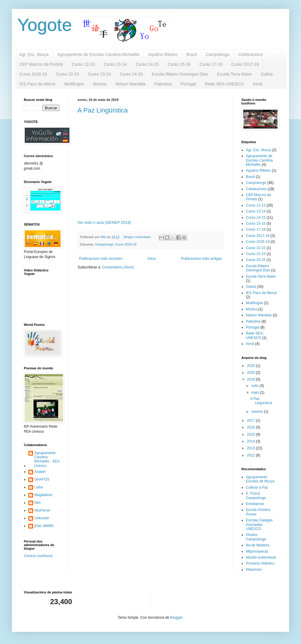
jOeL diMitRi (44, 526)
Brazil (192, 54)
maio (256, 393)
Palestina (163, 84)
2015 (252, 434)
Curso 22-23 (68, 74)
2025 (252, 366)
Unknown (42, 518)
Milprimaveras (257, 551)
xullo (255, 386)
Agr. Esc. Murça (34, 54)
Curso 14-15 (147, 64)
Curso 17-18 (211, 64)
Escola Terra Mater (234, 74)
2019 (252, 379)
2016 (252, 427)
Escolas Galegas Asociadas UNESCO (259, 525)
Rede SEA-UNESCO (224, 84)
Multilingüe (74, 84)
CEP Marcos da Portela (41, 64)
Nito (37, 503)
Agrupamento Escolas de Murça (260, 479)
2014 (252, 441)
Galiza (267, 74)
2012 (252, 455)
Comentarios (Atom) (118, 267)
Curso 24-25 (131, 74)
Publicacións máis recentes (101, 259)
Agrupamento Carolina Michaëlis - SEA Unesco (47, 459)
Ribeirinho (254, 570)
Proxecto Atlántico (260, 563)
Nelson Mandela (130, 84)
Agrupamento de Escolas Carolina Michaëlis (98, 54)
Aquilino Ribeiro (163, 54)
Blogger (176, 618)
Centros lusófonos (38, 556)
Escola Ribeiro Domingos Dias (180, 74)
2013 (252, 448)
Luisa (39, 487)
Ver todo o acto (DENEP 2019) (104, 222)
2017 (252, 421)
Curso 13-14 (115, 64)
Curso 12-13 (83, 64)
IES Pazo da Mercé (37, 84)
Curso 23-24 (99, 74)
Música (100, 84)
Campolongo (218, 54)
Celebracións (251, 54)
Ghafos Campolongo (256, 537)
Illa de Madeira (258, 545)
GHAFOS (42, 479)
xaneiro (258, 412)
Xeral (258, 84)
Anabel (40, 472)
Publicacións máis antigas (201, 259)
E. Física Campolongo (256, 495)
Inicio (152, 259)
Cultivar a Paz (257, 487)
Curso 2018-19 (33, 74)
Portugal (188, 84)
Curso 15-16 (179, 64)
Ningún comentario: (138, 237)
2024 (252, 373)
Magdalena (43, 495)
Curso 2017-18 (245, 64)
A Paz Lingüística (103, 110)
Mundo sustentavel (261, 557)
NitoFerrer (42, 510)
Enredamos (255, 504)
